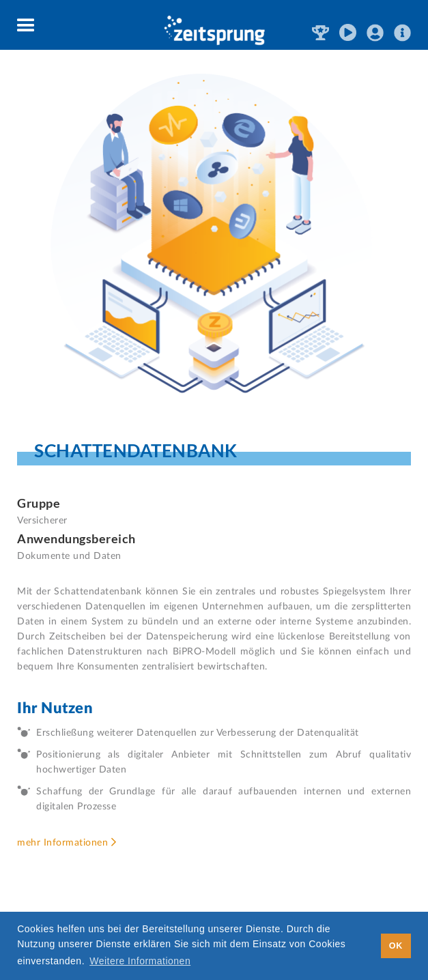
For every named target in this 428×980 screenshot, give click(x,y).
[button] (26, 26)
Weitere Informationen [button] (140, 961)
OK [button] (396, 946)
